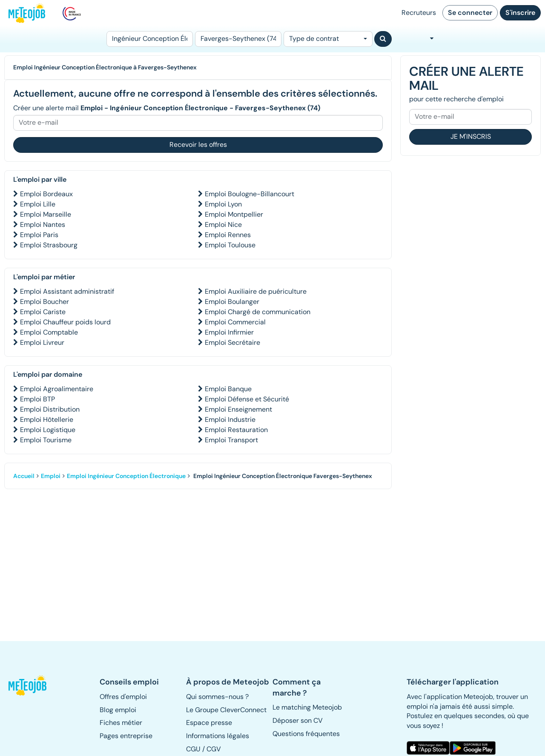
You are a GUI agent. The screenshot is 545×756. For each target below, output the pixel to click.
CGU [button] (193, 749)
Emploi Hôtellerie (47, 420)
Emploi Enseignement (238, 409)
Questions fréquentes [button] (306, 734)
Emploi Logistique (48, 430)
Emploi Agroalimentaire (57, 389)
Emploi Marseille (46, 214)
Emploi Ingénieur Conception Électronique (126, 476)
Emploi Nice (223, 225)
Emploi (51, 476)
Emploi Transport (231, 440)
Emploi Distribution (50, 409)
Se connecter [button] (470, 13)
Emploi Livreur (42, 342)
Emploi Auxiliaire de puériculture (256, 291)
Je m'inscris (471, 136)
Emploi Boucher (44, 302)
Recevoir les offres (198, 145)
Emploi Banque (228, 389)
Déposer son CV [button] (298, 720)
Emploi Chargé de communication (258, 312)
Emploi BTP (37, 399)
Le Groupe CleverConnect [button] (226, 710)
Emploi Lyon (223, 204)
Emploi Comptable (49, 332)
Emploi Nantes (43, 225)
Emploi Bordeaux (46, 194)
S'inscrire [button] (520, 13)
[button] (28, 685)
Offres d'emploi (123, 697)
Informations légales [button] (218, 736)
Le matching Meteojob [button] (307, 707)
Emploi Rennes (228, 235)
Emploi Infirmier (229, 332)
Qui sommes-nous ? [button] (217, 697)
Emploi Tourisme (46, 440)
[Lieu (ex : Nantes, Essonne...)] (238, 39)
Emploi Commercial (235, 322)
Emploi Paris (39, 235)
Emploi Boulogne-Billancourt (250, 194)
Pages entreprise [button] (126, 736)
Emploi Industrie (230, 420)
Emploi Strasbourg (49, 245)
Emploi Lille (38, 204)
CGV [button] (214, 749)
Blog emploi (118, 710)
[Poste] (150, 39)
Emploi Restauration (236, 430)
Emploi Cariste (43, 312)
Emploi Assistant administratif (67, 291)
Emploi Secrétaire (232, 342)
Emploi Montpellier (234, 214)
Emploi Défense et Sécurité (247, 399)
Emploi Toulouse (230, 245)
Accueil (24, 476)
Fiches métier (121, 723)
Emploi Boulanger (232, 302)
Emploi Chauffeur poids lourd (65, 322)
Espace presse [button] (209, 723)
